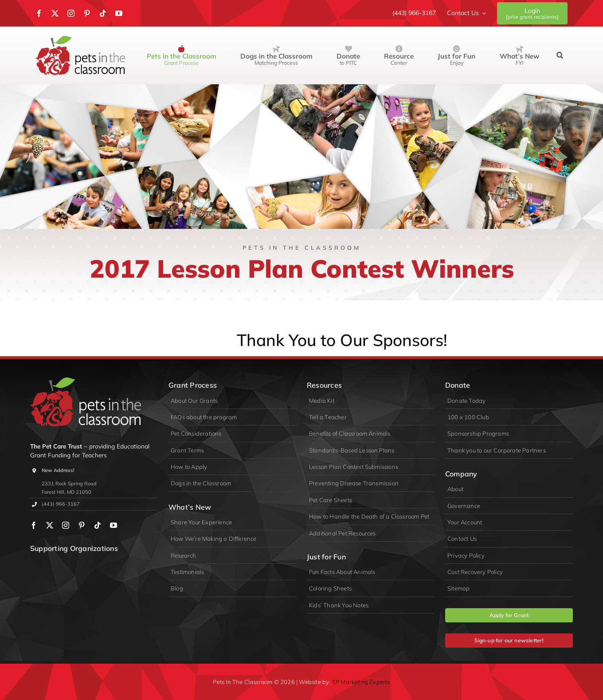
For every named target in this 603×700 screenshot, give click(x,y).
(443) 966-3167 (61, 504)
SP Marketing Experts (361, 682)
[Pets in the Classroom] (80, 40)
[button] (560, 55)
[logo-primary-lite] (86, 381)
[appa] (110, 565)
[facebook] (39, 13)
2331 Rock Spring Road (69, 484)
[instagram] (71, 13)
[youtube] (119, 13)
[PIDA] (77, 565)
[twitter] (55, 13)
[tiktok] (103, 13)
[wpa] (44, 565)
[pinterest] (87, 13)
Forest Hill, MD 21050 (67, 492)
